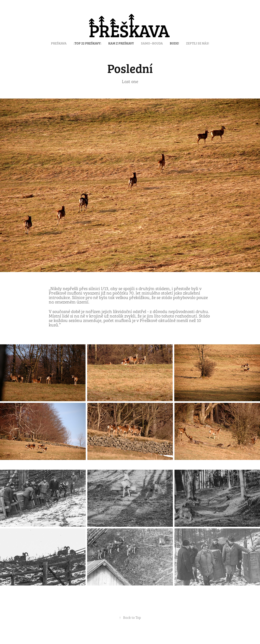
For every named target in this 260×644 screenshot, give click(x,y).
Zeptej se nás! (198, 43)
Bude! (174, 43)
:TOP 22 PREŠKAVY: (88, 43)
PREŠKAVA (59, 43)
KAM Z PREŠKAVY (121, 43)
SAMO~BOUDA (152, 43)
